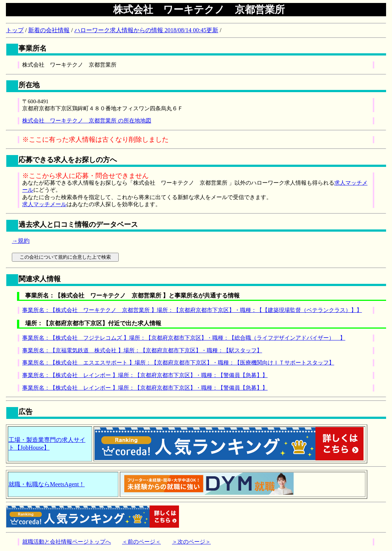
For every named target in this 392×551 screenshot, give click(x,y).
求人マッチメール (44, 204)
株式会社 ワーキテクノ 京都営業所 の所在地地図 (87, 121)
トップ (15, 30)
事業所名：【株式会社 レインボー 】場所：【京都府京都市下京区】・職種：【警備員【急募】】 (145, 375)
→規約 (21, 241)
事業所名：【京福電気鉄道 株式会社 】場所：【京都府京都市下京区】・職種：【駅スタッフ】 (142, 350)
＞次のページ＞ (191, 542)
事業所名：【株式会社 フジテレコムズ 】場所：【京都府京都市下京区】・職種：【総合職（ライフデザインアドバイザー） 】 (184, 338)
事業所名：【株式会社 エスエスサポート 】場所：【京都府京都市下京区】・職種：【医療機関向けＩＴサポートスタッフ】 (178, 363)
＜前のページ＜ (141, 542)
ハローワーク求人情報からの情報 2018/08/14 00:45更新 (146, 30)
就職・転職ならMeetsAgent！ (47, 484)
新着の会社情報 (49, 30)
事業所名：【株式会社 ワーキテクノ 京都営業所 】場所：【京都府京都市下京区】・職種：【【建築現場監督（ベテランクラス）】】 (192, 310)
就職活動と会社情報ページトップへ (67, 542)
